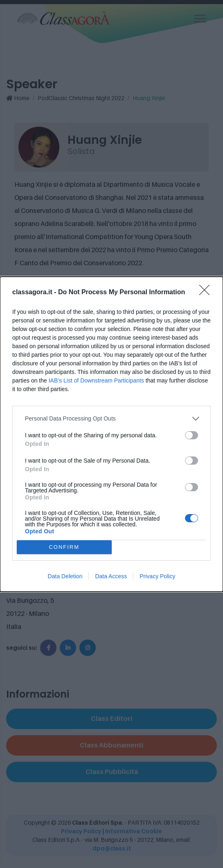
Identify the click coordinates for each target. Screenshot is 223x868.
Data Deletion (65, 576)
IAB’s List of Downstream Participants (96, 380)
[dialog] (111, 434)
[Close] (207, 293)
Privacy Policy (157, 576)
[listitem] (111, 419)
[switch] (191, 435)
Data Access (111, 576)
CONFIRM (64, 547)
